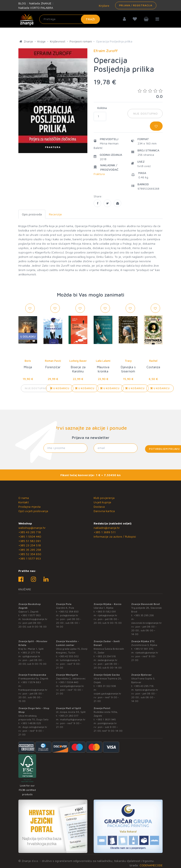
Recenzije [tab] (55, 214)
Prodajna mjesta (29, 507)
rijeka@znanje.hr (107, 615)
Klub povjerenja (104, 498)
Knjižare (104, 6)
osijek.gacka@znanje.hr (107, 694)
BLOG (22, 3)
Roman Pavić (53, 361)
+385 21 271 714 (30, 653)
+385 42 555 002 (69, 656)
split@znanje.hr (31, 656)
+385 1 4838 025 (31, 723)
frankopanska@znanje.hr (33, 690)
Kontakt (24, 502)
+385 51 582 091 (30, 541)
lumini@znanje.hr (70, 660)
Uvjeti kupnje (102, 502)
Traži (90, 19)
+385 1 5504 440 (30, 536)
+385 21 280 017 (68, 716)
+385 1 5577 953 (30, 558)
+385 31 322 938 (106, 686)
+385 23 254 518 (30, 545)
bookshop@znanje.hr (35, 619)
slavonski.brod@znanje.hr (147, 623)
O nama (24, 498)
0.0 (150, 94)
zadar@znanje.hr (108, 660)
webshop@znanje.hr (32, 528)
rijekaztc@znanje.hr (147, 653)
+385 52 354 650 (30, 554)
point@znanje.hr (107, 723)
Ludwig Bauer (78, 361)
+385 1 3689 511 (105, 532)
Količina (102, 108)
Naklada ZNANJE (40, 3)
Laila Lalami (103, 361)
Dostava (99, 507)
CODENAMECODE (151, 865)
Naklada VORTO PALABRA (36, 8)
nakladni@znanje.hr (107, 528)
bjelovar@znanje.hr (147, 690)
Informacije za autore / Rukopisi (115, 536)
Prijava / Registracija (136, 5)
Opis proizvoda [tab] (32, 214)
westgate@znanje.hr (72, 686)
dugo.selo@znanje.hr (35, 727)
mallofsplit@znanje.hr (73, 719)
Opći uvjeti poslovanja (33, 511)
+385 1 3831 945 (106, 719)
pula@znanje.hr (69, 615)
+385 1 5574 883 (31, 682)
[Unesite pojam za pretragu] (70, 19)
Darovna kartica (104, 511)
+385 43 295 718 (30, 532)
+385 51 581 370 (144, 649)
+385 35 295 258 (30, 550)
